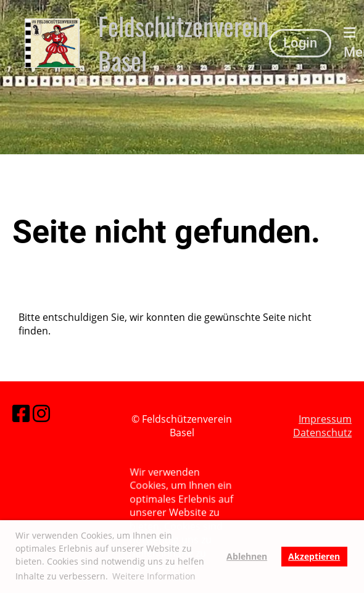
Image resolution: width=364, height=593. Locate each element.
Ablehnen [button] (247, 556)
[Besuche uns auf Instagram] (41, 413)
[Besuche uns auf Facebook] (21, 413)
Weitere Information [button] (154, 576)
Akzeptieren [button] (314, 556)
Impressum (325, 419)
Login (300, 43)
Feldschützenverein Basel (184, 43)
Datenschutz (322, 433)
